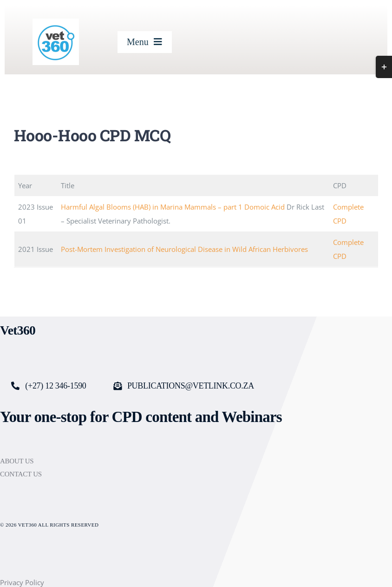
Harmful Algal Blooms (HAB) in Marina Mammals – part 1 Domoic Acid (173, 207)
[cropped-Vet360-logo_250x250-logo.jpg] (56, 22)
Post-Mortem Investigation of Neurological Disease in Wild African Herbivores (184, 249)
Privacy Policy (22, 582)
